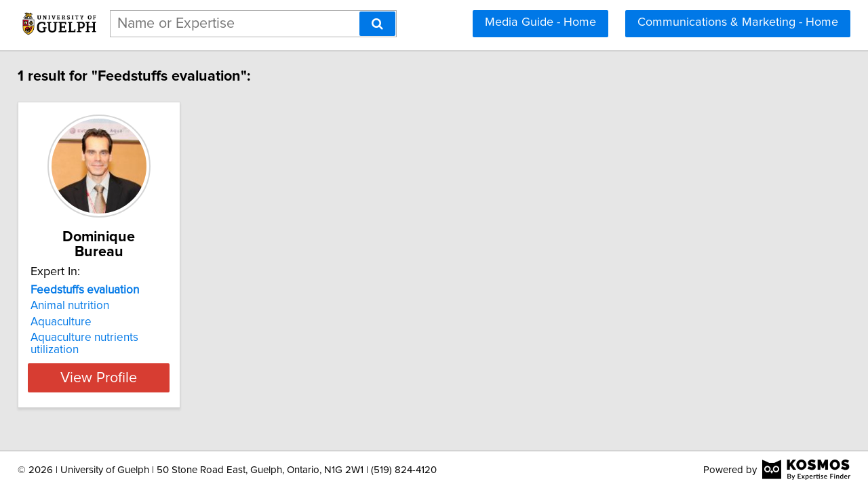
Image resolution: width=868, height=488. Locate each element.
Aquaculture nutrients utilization (119, 323)
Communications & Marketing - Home (738, 22)
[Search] (377, 24)
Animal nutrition (79, 291)
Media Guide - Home (540, 22)
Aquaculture (71, 307)
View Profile (126, 350)
